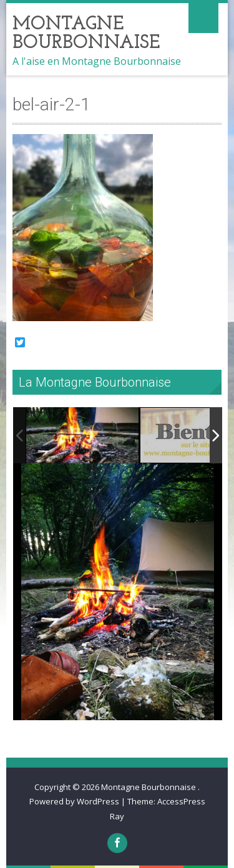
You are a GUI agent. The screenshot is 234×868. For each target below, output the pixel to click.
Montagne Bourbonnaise (149, 787)
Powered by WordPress (74, 801)
